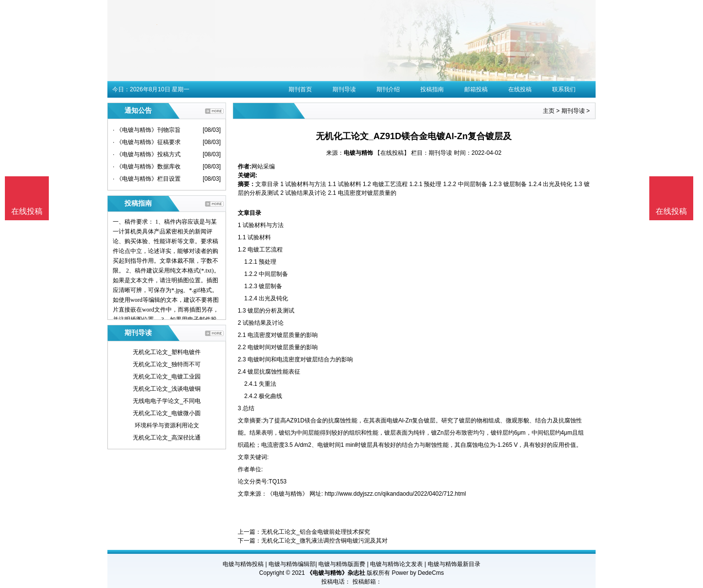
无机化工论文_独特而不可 (167, 364)
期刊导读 (344, 89)
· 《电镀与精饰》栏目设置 (147, 179)
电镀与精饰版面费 (342, 564)
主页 (549, 111)
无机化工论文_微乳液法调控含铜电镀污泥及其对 (324, 541)
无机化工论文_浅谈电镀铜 (167, 389)
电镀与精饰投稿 (243, 564)
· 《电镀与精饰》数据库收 (147, 167)
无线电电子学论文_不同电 (167, 401)
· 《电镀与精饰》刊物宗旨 (147, 130)
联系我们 (564, 89)
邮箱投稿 (476, 89)
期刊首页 (300, 89)
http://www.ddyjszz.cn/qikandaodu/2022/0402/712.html (395, 494)
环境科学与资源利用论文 (167, 425)
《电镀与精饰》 (288, 494)
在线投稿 (520, 89)
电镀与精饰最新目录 (454, 564)
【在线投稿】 (392, 153)
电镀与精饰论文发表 (396, 564)
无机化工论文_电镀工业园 (167, 377)
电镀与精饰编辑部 (292, 564)
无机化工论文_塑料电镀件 (167, 352)
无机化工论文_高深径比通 (167, 438)
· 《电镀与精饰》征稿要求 (147, 142)
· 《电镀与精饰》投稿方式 (147, 154)
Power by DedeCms (418, 573)
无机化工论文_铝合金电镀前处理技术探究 (316, 532)
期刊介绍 (388, 89)
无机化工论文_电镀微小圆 (167, 413)
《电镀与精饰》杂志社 (336, 573)
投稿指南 (432, 89)
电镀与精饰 (358, 153)
